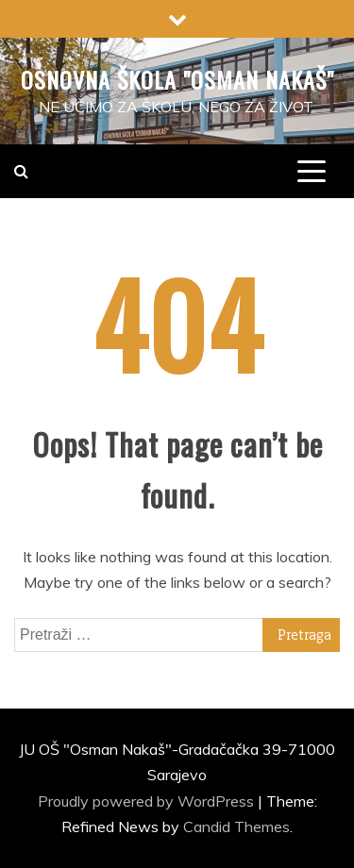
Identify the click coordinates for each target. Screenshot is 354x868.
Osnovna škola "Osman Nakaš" (177, 79)
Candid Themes (236, 826)
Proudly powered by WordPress (148, 801)
